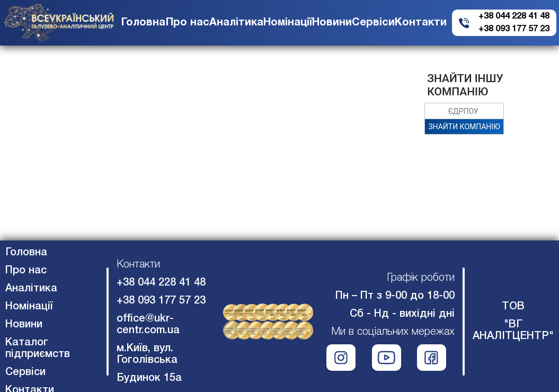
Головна (143, 23)
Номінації (288, 23)
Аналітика (236, 23)
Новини (332, 23)
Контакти (421, 23)
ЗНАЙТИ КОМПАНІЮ (464, 127)
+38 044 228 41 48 (514, 16)
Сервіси (373, 23)
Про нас (188, 23)
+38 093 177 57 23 (514, 29)
